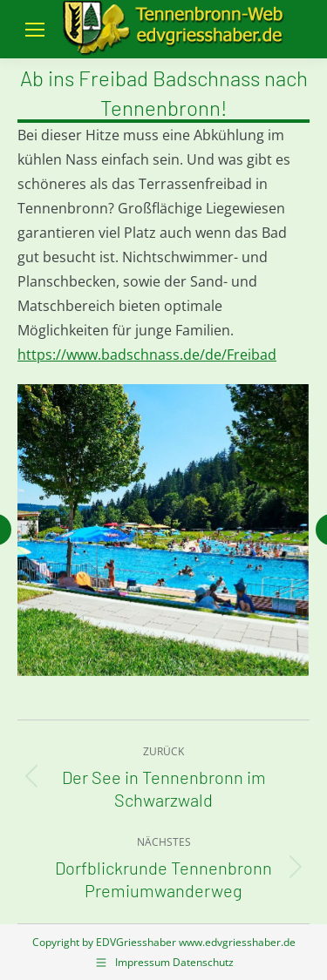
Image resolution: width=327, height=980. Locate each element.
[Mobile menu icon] (35, 30)
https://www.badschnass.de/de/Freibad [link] (147, 355)
